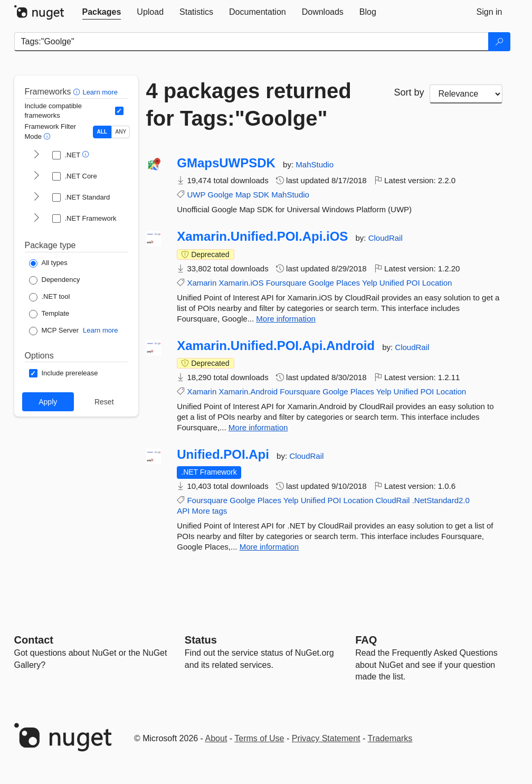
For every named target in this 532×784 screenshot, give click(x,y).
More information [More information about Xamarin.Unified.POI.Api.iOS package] (286, 319)
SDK (261, 195)
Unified (392, 283)
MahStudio (315, 164)
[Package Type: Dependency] (55, 280)
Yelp (370, 283)
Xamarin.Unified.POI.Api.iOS (262, 237)
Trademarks (390, 738)
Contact (34, 640)
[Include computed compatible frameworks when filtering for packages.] (119, 111)
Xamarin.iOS (241, 283)
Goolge (220, 195)
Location (437, 283)
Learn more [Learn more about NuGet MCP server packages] (100, 330)
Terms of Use (259, 738)
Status (201, 640)
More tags (210, 511)
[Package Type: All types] (48, 263)
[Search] (499, 42)
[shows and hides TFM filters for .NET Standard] (36, 197)
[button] (78, 92)
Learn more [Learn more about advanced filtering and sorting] (100, 92)
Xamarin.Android (248, 391)
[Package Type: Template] (49, 314)
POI (413, 283)
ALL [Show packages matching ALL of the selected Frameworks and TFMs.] (102, 132)
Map (243, 195)
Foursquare (286, 283)
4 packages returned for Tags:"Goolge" (249, 105)
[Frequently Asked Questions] (366, 640)
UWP (196, 195)
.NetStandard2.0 (441, 500)
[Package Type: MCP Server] (54, 331)
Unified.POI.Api (223, 455)
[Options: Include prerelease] (64, 373)
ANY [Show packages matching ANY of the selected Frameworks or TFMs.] (121, 132)
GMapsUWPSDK (226, 163)
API (183, 511)
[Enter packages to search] (251, 42)
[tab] (102, 12)
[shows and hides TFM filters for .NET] (36, 155)
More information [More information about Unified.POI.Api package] (269, 547)
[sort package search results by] (466, 94)
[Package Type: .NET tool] (50, 297)
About (216, 738)
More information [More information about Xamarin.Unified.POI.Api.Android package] (258, 427)
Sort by (409, 92)
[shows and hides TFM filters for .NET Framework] (36, 219)
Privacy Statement (326, 738)
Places (348, 283)
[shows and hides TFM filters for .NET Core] (36, 176)
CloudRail (386, 238)
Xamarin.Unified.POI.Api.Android (276, 346)
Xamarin (202, 283)
